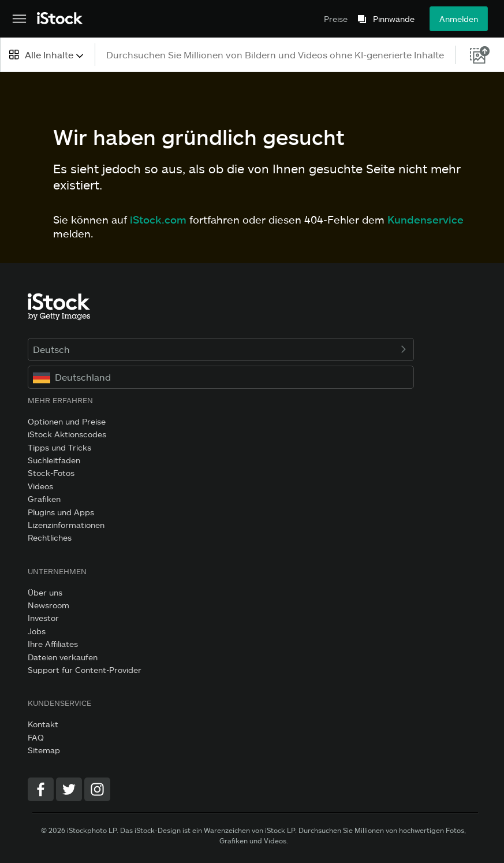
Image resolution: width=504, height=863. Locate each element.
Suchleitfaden (54, 460)
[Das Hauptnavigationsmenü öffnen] (19, 19)
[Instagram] (97, 789)
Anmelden (459, 19)
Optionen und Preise (67, 421)
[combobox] (47, 55)
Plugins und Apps (61, 512)
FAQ (36, 737)
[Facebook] (41, 789)
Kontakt (43, 724)
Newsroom (48, 605)
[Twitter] (69, 789)
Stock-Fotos (51, 473)
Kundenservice (425, 220)
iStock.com (158, 220)
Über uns (45, 592)
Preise (336, 19)
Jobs (37, 631)
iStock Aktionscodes (67, 434)
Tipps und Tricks (59, 447)
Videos (40, 486)
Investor (43, 618)
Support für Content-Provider (85, 670)
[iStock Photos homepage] (60, 19)
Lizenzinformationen (66, 525)
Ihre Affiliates (53, 644)
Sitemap (44, 750)
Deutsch (221, 349)
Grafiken (44, 499)
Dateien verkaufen (63, 657)
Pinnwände (394, 19)
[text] (276, 55)
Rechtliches (50, 537)
